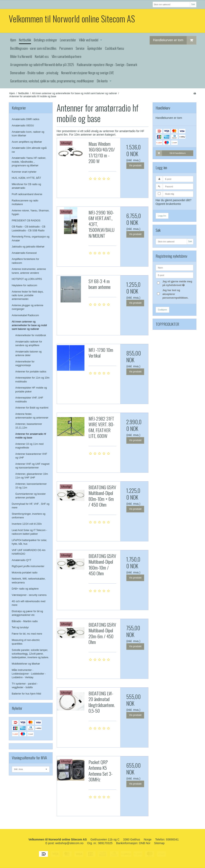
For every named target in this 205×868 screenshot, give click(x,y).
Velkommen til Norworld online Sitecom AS (72, 19)
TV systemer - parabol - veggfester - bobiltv (25, 686)
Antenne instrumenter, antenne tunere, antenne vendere (29, 271)
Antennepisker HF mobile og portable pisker (31, 390)
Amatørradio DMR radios (26, 119)
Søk (193, 4)
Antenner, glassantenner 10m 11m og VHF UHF (32, 476)
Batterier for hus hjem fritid (27, 694)
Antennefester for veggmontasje (25, 363)
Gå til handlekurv (171, 153)
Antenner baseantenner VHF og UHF (31, 456)
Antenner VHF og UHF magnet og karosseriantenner (32, 466)
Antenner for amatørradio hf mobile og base (31, 436)
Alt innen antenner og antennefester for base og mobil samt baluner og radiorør (29, 325)
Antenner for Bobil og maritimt (32, 408)
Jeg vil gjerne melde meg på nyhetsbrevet (177, 283)
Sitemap (159, 843)
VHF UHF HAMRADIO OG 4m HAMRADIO (29, 552)
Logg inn (162, 216)
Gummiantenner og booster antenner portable (30, 496)
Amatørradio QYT (22, 560)
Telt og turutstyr (20, 627)
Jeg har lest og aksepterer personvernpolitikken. (175, 294)
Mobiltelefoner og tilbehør (26, 664)
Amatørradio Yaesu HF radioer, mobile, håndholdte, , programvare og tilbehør (29, 162)
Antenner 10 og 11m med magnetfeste (29, 446)
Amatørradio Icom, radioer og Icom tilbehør (28, 134)
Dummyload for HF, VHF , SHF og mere (31, 506)
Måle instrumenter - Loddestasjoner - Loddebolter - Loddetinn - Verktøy (29, 674)
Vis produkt (135, 166)
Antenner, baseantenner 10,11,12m (29, 426)
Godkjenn (162, 310)
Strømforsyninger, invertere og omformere (29, 516)
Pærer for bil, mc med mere (27, 634)
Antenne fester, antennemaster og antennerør (32, 416)
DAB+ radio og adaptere (25, 589)
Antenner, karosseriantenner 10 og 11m (31, 486)
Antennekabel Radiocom (25, 315)
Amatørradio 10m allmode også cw (29, 150)
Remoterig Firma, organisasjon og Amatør (31, 239)
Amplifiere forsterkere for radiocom (25, 261)
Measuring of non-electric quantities (26, 642)
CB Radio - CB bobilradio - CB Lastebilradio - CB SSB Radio (29, 229)
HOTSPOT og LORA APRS (27, 279)
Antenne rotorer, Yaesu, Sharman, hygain (31, 212)
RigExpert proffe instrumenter (28, 566)
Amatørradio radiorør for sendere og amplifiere (29, 343)
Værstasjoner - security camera (29, 595)
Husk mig (170, 194)
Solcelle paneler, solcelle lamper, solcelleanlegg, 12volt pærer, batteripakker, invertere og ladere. (30, 654)
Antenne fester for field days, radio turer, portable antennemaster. (28, 295)
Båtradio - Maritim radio (25, 621)
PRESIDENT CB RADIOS (26, 221)
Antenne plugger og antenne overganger (28, 307)
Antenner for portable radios (31, 372)
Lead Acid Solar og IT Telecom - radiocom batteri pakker (29, 532)
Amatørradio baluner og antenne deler (28, 353)
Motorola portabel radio (25, 573)
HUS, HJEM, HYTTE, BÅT (27, 178)
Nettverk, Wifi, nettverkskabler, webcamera (29, 581)
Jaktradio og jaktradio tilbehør (28, 247)
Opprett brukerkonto (168, 204)
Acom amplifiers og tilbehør (27, 142)
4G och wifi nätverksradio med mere (29, 603)
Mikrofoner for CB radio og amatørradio (27, 186)
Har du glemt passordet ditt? (174, 200)
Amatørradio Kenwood (24, 253)
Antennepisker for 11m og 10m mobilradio (32, 380)
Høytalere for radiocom (25, 285)
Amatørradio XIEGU (23, 126)
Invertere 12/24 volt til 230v (27, 524)
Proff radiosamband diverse (27, 194)
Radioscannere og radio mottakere (25, 202)
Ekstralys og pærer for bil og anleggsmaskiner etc (27, 613)
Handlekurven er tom (175, 40)
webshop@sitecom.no (69, 843)
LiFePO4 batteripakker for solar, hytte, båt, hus (29, 542)
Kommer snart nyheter (24, 172)
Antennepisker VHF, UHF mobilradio (29, 400)
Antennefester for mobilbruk (31, 335)
